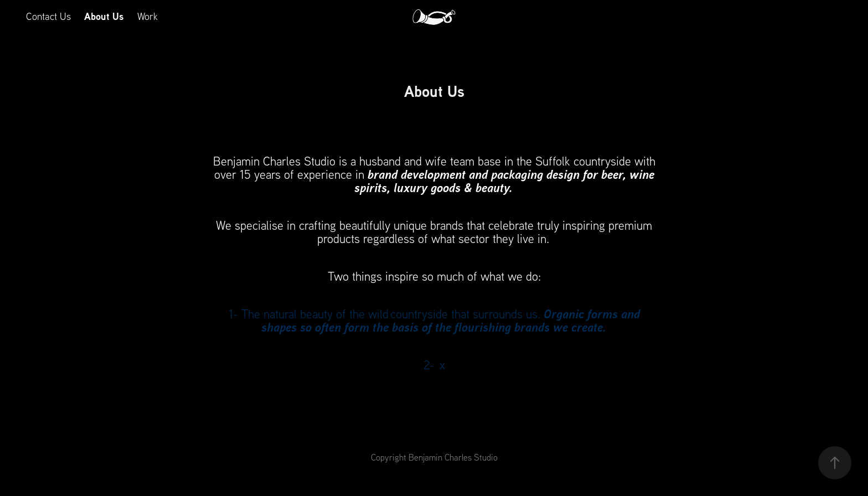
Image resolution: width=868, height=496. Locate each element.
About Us (104, 16)
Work (148, 16)
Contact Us (48, 16)
